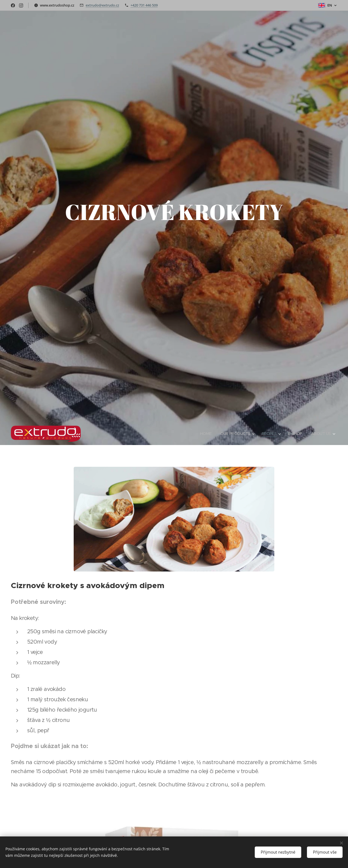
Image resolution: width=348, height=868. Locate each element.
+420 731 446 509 (144, 5)
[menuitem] (203, 434)
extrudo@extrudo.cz (102, 5)
